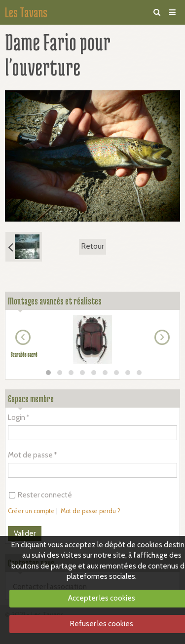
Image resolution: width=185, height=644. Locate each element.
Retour (92, 246)
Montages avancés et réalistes (55, 301)
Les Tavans (26, 12)
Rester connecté (40, 495)
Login (17, 417)
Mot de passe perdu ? (91, 511)
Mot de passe (30, 455)
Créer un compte (31, 511)
